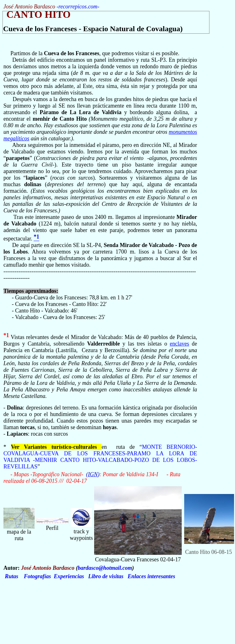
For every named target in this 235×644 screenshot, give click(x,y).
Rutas (12, 576)
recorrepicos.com (78, 7)
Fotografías (38, 576)
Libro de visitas (106, 576)
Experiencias (69, 576)
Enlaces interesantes (152, 576)
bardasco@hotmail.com (105, 568)
